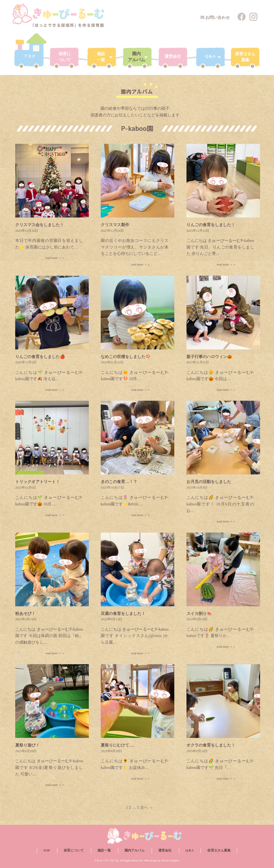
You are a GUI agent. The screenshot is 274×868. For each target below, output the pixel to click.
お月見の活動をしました (209, 482)
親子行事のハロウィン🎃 (209, 357)
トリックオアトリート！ (38, 482)
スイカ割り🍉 (199, 614)
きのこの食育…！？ (119, 482)
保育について (74, 850)
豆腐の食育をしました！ (123, 614)
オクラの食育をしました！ (211, 745)
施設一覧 (104, 850)
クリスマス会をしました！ (40, 225)
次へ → (147, 807)
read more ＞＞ (55, 258)
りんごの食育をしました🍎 (40, 357)
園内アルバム (135, 850)
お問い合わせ (218, 17)
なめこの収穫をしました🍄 (126, 357)
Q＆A (190, 850)
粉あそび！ (25, 614)
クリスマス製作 (115, 225)
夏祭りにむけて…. (117, 745)
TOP (47, 850)
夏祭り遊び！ (27, 745)
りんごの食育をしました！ (211, 225)
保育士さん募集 (219, 850)
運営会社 (165, 850)
